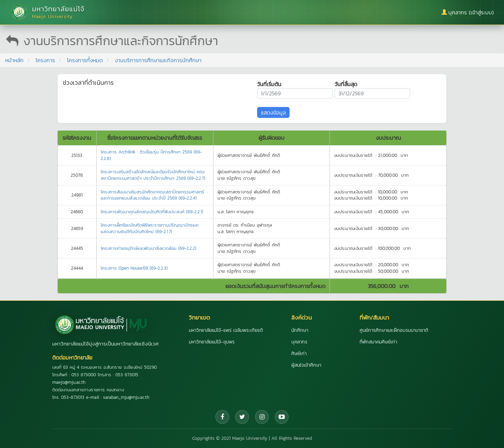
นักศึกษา (300, 330)
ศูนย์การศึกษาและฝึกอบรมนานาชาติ (394, 330)
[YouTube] (282, 417)
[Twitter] (242, 417)
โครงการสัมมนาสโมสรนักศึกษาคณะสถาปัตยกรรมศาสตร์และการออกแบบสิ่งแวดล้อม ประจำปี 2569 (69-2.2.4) (152, 195)
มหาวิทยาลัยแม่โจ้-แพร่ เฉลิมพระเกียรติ (226, 330)
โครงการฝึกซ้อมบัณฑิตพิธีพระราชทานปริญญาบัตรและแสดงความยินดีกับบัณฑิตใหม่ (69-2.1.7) (150, 228)
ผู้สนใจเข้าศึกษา (306, 365)
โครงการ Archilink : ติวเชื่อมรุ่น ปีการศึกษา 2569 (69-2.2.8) (151, 155)
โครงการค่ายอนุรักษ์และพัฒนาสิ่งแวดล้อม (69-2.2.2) (149, 248)
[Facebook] (222, 417)
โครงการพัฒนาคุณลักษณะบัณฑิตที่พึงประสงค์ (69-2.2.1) (152, 212)
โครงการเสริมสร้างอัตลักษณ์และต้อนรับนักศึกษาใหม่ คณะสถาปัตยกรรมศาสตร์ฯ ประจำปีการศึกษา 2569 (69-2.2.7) (153, 175)
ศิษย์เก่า (299, 354)
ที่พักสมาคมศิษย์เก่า (378, 342)
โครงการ (45, 60)
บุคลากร (299, 342)
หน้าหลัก (14, 60)
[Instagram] (262, 417)
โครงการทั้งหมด (85, 60)
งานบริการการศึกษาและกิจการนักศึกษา (158, 60)
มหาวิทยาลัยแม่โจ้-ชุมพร (212, 342)
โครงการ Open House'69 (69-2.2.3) (134, 268)
